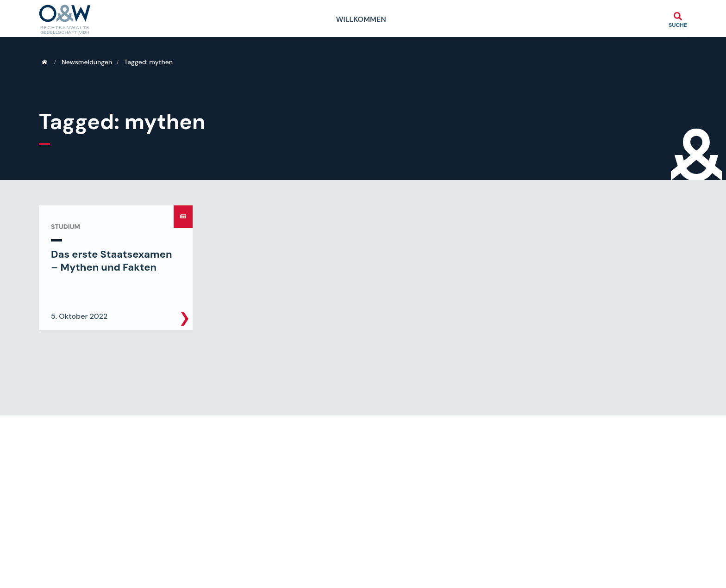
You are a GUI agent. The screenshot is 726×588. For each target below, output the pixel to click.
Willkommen (361, 19)
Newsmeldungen (87, 62)
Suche (678, 25)
